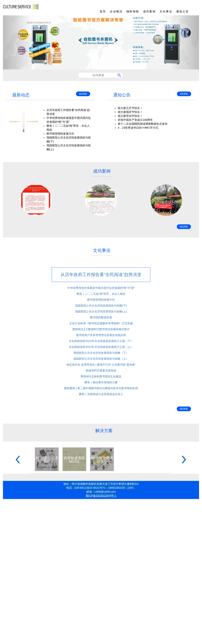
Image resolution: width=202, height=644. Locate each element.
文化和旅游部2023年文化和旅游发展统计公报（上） (101, 347)
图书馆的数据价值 (101, 317)
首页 (103, 11)
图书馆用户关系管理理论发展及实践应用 (101, 335)
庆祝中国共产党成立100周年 (135, 120)
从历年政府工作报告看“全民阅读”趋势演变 (101, 275)
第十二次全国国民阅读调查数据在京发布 (143, 124)
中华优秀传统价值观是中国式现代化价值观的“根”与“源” (101, 288)
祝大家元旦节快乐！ (130, 108)
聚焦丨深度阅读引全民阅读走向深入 (101, 394)
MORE (83, 94)
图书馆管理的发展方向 (60, 134)
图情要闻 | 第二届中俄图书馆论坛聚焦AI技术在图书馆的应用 (101, 388)
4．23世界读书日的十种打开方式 (138, 128)
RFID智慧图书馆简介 (102, 460)
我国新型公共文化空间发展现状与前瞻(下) (101, 306)
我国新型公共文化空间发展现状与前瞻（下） (101, 353)
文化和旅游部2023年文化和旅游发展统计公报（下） (101, 341)
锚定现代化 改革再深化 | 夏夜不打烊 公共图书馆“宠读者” (101, 365)
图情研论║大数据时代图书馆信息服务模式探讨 (101, 329)
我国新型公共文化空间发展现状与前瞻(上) (101, 311)
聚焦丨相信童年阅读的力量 (101, 382)
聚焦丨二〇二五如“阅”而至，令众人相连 (101, 294)
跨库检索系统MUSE (74, 460)
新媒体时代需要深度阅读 (101, 371)
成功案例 (149, 11)
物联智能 (133, 11)
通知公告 (182, 11)
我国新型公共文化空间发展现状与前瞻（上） (101, 359)
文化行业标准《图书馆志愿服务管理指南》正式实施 (101, 323)
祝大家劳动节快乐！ (130, 116)
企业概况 (116, 11)
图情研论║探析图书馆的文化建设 (101, 376)
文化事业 (166, 11)
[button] (18, 42)
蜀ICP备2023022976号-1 (101, 496)
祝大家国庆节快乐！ (130, 112)
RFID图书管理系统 (47, 460)
